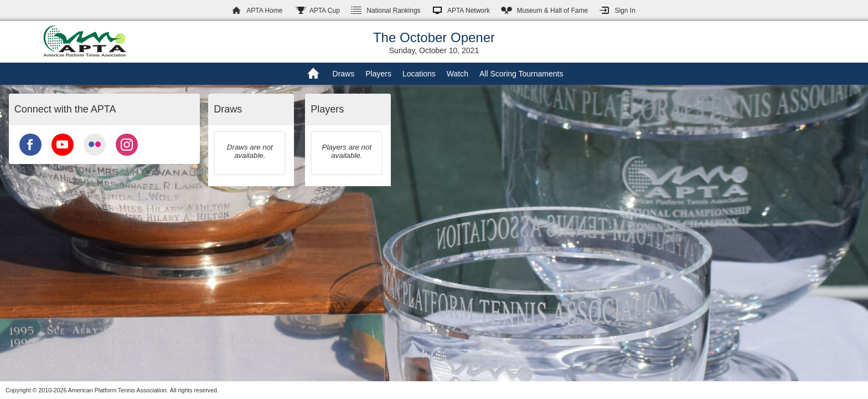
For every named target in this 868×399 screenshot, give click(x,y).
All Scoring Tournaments (521, 74)
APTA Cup (325, 11)
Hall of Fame (552, 11)
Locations (419, 74)
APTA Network (469, 11)
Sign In (625, 11)
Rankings (393, 11)
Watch (458, 74)
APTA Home (264, 11)
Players (378, 74)
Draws (344, 74)
